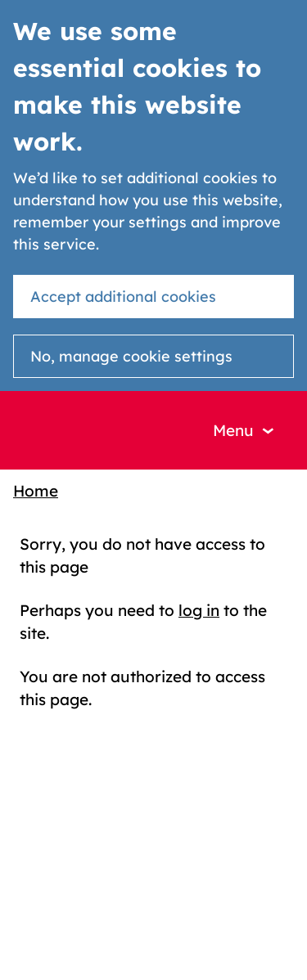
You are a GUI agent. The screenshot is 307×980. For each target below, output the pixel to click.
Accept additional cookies (123, 297)
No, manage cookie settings (131, 356)
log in (199, 610)
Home (36, 491)
